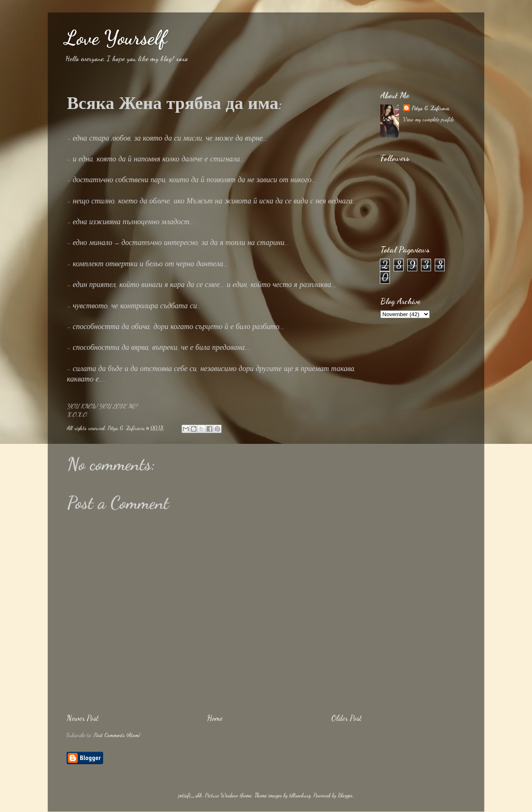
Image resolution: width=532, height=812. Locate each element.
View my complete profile (429, 119)
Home (215, 718)
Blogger (345, 795)
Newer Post (83, 718)
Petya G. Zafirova (430, 108)
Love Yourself (116, 38)
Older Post (346, 718)
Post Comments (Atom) (117, 735)
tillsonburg (300, 795)
